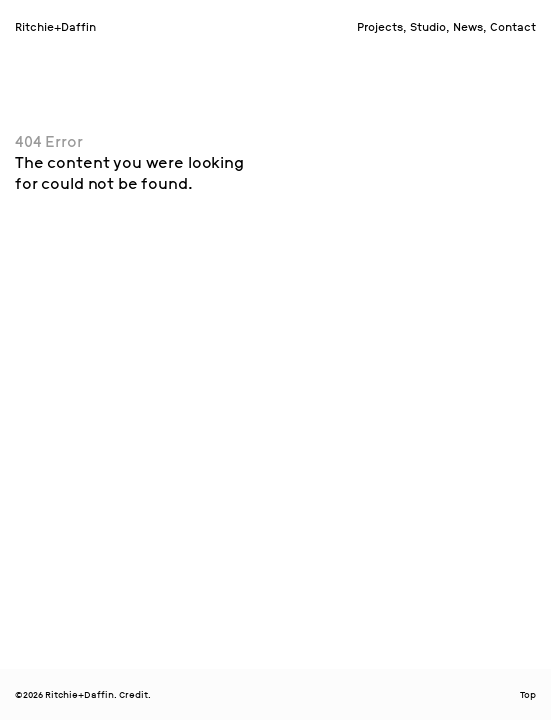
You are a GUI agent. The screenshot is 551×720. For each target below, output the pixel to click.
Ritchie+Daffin (55, 27)
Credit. (135, 695)
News (468, 27)
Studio (428, 27)
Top (528, 695)
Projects (380, 27)
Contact (513, 27)
